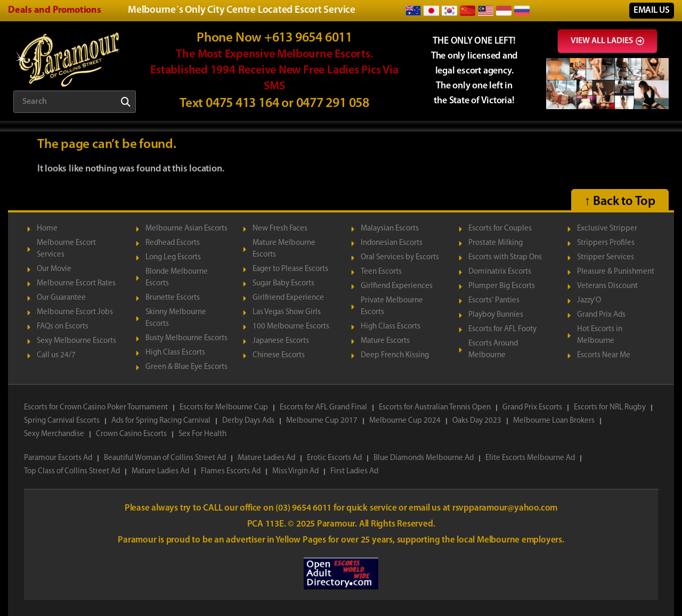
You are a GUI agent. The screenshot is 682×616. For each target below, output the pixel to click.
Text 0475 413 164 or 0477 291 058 (274, 104)
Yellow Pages (302, 540)
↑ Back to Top (620, 202)
